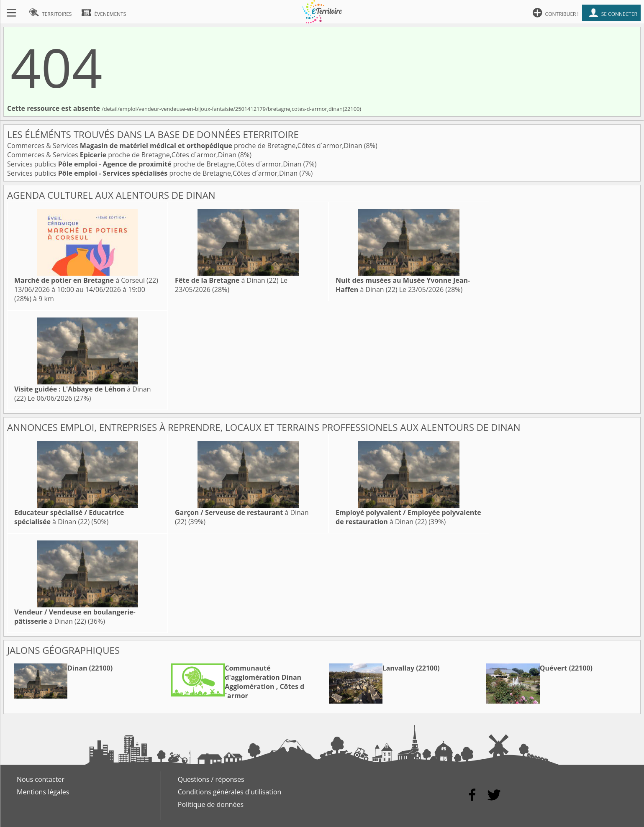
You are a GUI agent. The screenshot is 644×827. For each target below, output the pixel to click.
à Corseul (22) (86, 280)
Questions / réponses (211, 779)
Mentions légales (43, 792)
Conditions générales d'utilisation (230, 792)
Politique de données (211, 804)
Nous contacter (41, 779)
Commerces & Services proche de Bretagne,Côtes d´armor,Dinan (186, 146)
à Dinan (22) (227, 280)
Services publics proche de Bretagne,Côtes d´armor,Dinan (155, 164)
